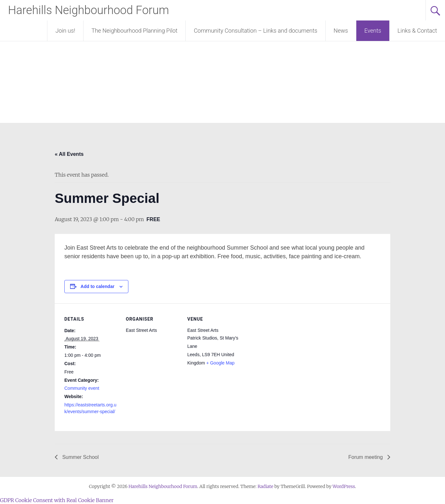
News (341, 31)
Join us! (65, 31)
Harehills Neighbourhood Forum (89, 10)
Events (373, 31)
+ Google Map (220, 363)
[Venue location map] (283, 347)
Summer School (80, 457)
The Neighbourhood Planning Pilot (135, 31)
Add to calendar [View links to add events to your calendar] (98, 286)
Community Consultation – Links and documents (255, 31)
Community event (82, 388)
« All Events (69, 154)
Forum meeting (366, 457)
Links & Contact (417, 31)
